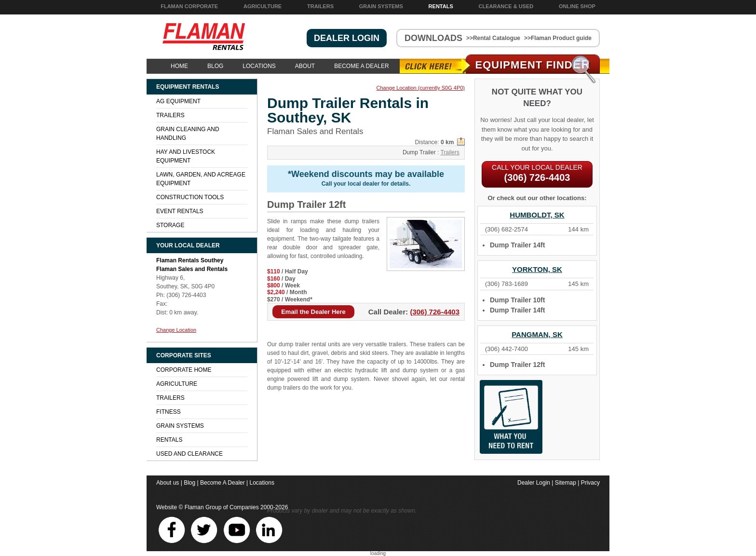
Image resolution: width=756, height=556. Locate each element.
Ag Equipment (178, 101)
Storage (170, 225)
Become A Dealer (361, 66)
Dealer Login (534, 483)
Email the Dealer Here (313, 312)
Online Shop (577, 6)
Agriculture (263, 6)
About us (168, 483)
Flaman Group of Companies (222, 507)
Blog (215, 66)
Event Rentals (180, 211)
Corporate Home (184, 370)
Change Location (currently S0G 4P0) (421, 88)
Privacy (590, 483)
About (305, 66)
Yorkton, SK (537, 269)
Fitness (169, 412)
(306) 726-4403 (435, 312)
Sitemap (566, 483)
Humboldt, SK (537, 215)
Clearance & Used (506, 6)
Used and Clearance (189, 454)
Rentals (441, 6)
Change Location (176, 330)
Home (179, 66)
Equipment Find (533, 65)
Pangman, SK (537, 334)
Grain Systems (381, 6)
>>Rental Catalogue (493, 38)
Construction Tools (190, 197)
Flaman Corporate (189, 6)
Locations (259, 66)
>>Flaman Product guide (558, 38)
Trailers (320, 6)
